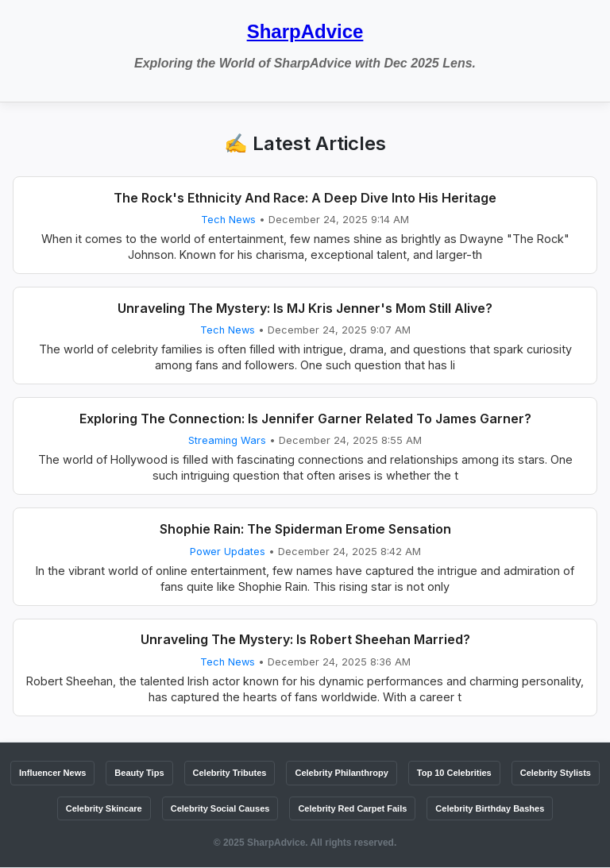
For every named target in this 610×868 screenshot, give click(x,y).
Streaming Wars (227, 440)
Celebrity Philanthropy (341, 773)
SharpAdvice (305, 31)
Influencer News (52, 773)
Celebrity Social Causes (220, 808)
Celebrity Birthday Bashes (490, 808)
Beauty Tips (139, 773)
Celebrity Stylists (556, 773)
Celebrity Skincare (104, 808)
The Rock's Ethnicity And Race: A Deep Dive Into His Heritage (305, 198)
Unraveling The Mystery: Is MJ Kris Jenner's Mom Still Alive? (305, 308)
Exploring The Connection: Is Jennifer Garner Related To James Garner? (305, 419)
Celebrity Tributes (230, 773)
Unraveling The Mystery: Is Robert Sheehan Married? (305, 639)
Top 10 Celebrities (454, 773)
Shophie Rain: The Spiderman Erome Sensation (305, 529)
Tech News (228, 220)
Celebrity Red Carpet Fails (352, 808)
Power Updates (228, 552)
